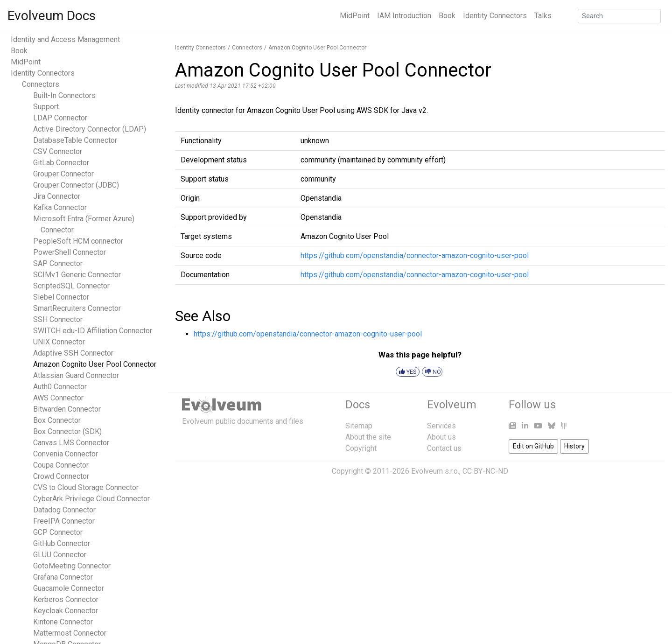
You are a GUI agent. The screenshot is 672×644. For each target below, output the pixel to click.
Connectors (41, 84)
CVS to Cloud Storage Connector (86, 487)
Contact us (444, 448)
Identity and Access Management (65, 39)
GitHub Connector (62, 543)
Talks (543, 16)
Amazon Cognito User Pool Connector (95, 364)
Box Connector (57, 420)
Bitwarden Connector (67, 409)
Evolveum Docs (52, 16)
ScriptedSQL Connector (71, 286)
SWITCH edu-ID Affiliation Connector (93, 331)
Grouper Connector (63, 174)
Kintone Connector (63, 622)
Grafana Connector (63, 577)
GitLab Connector (61, 163)
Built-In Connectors (64, 95)
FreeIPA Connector (64, 521)
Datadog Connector (64, 510)
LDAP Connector (60, 118)
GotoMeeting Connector (72, 566)
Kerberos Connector (66, 599)
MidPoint (355, 16)
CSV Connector (58, 151)
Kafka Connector (60, 207)
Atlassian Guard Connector (76, 375)
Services (441, 426)
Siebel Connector (61, 297)
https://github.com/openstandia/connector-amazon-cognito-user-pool (415, 255)
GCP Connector (58, 532)
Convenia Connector (66, 454)
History (574, 446)
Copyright (361, 448)
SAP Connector (58, 263)
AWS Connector (58, 398)
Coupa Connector (61, 465)
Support (46, 107)
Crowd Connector (61, 476)
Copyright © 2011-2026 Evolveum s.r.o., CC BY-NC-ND (420, 471)
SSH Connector (58, 319)
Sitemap (359, 426)
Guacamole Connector (69, 588)
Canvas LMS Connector (71, 443)
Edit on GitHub (533, 446)
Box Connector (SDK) (67, 431)
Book (447, 16)
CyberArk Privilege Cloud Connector (91, 499)
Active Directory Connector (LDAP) (90, 129)
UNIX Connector (59, 342)
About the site (368, 437)
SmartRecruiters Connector (77, 308)
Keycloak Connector (66, 611)
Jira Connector (57, 196)
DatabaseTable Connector (75, 140)
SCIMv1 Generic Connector (77, 275)
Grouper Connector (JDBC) (76, 185)
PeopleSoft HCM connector (78, 241)
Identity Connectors (495, 16)
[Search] (619, 16)
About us (441, 437)
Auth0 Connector (60, 387)
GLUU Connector (60, 555)
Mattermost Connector (70, 633)
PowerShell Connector (70, 252)
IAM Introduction (404, 16)
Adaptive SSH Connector (73, 353)
